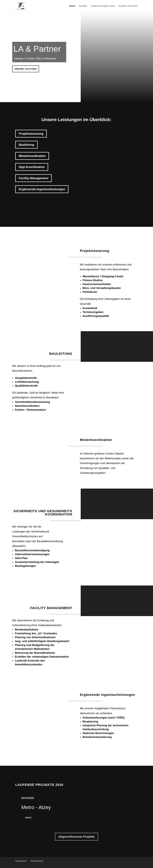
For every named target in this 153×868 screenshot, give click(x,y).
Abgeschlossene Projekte (76, 837)
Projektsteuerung (31, 134)
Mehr (28, 818)
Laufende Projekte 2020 (103, 6)
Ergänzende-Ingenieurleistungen (42, 189)
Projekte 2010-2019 (128, 6)
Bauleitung (26, 145)
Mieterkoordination (32, 156)
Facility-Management (33, 178)
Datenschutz (37, 861)
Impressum (21, 861)
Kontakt (83, 6)
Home (72, 6)
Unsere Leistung (26, 69)
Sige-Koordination (32, 167)
